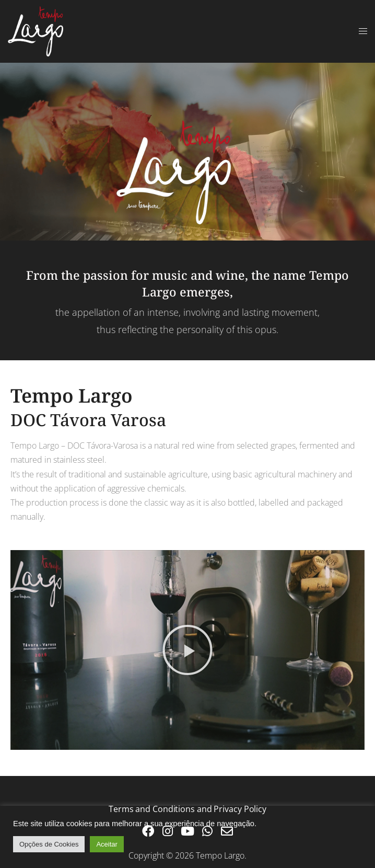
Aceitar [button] (107, 844)
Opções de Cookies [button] (49, 844)
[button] (187, 650)
